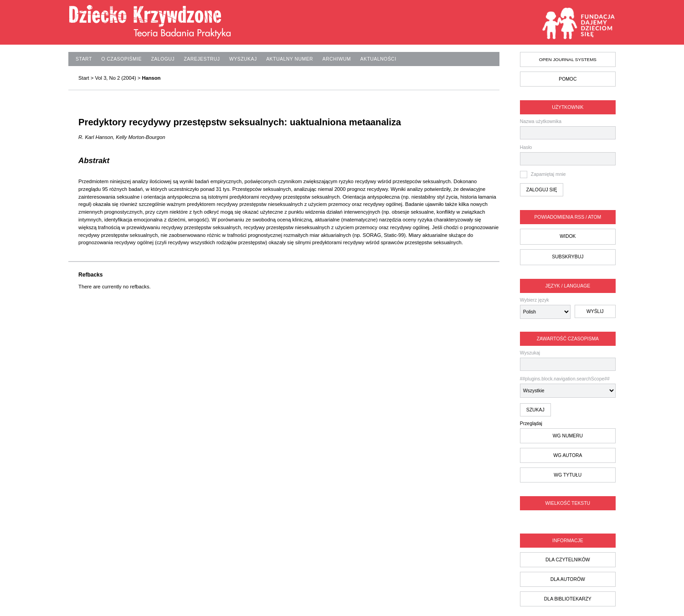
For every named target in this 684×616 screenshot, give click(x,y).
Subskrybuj (568, 257)
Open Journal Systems (568, 59)
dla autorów (568, 579)
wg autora (568, 455)
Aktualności (378, 59)
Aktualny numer (290, 59)
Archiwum (337, 59)
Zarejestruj (202, 59)
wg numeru (568, 436)
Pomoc (568, 79)
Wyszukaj (568, 361)
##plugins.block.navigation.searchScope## (568, 387)
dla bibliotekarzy (568, 599)
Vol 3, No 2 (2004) (115, 78)
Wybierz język (535, 300)
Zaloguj (163, 59)
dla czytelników (568, 560)
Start (84, 59)
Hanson (151, 78)
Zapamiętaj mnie (548, 174)
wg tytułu (568, 475)
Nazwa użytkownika (541, 121)
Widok (568, 236)
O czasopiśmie (121, 59)
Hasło (526, 147)
